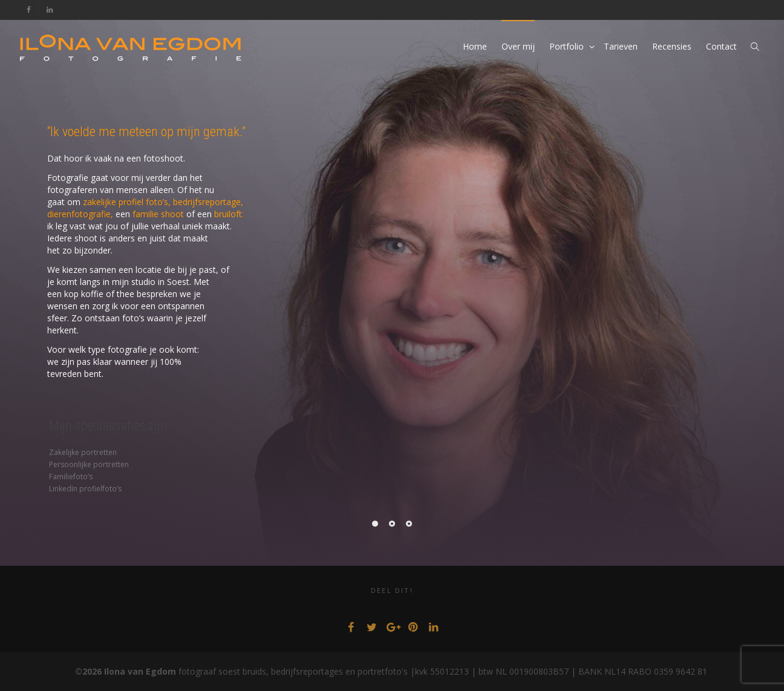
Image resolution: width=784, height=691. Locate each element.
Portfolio (568, 46)
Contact (721, 46)
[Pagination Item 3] (409, 523)
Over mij (518, 46)
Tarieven (621, 46)
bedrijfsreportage (207, 202)
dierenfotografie (79, 214)
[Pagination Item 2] (392, 523)
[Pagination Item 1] (375, 523)
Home (475, 46)
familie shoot (158, 214)
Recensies (672, 46)
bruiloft (228, 214)
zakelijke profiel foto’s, (127, 202)
